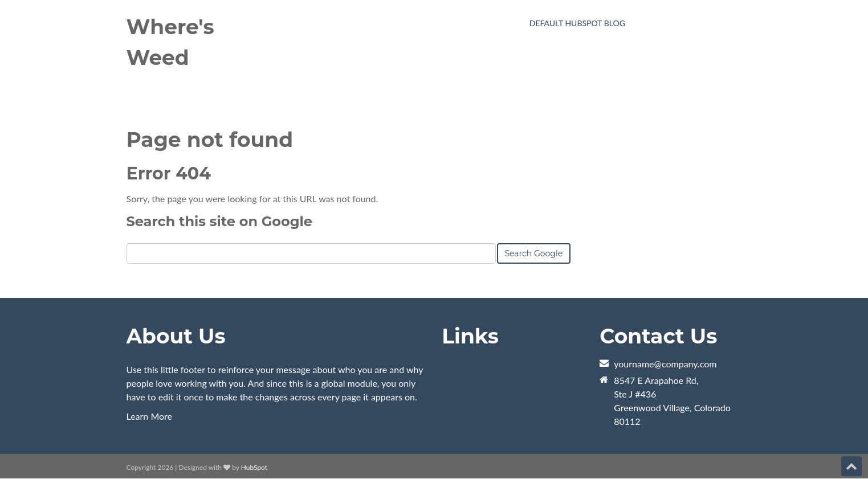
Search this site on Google (219, 221)
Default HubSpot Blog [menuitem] (577, 23)
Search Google (534, 253)
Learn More (150, 416)
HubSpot (254, 467)
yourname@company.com (665, 364)
